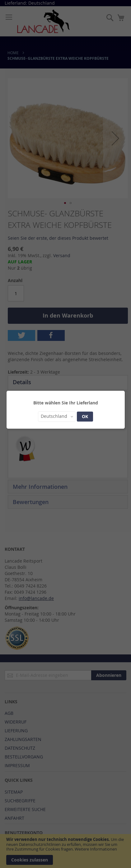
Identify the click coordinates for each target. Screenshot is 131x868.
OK (85, 416)
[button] (57, 417)
